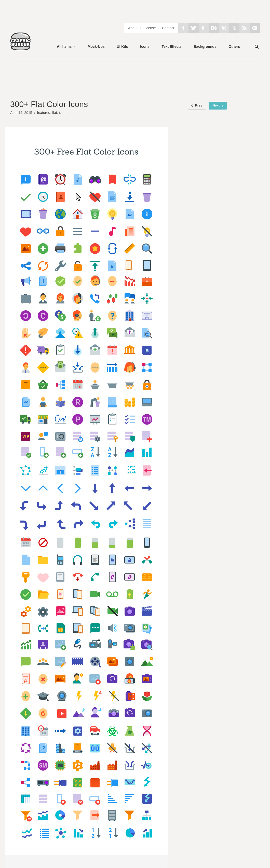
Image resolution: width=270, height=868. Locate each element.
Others (234, 47)
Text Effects (171, 47)
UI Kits (122, 47)
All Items (64, 47)
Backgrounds (205, 47)
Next (216, 105)
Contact (168, 28)
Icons (145, 47)
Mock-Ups (96, 47)
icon (62, 113)
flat (55, 113)
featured (44, 113)
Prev (199, 105)
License (150, 28)
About (133, 28)
